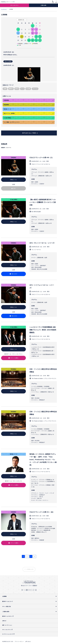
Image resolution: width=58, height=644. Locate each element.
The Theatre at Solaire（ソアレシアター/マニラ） (44, 378)
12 (22, 33)
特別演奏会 (6, 105)
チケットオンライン (7, 630)
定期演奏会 (6, 100)
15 (33, 33)
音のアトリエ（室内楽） (10, 113)
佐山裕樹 (28, 89)
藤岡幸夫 (11, 89)
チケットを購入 (13, 358)
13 (25, 33)
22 (33, 37)
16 (36, 33)
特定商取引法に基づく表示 (8, 642)
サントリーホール (36, 250)
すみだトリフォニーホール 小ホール (41, 339)
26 (22, 40)
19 (22, 37)
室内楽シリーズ (7, 109)
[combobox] (22, 20)
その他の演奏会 (7, 118)
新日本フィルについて (8, 601)
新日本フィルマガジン (7, 616)
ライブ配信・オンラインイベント (12, 122)
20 (25, 37)
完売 (14, 188)
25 (18, 40)
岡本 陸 (17, 89)
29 (33, 40)
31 (40, 40)
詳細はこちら (14, 180)
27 (25, 40)
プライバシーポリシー (19, 642)
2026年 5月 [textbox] (21, 20)
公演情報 (4, 596)
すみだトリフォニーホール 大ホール (41, 164)
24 (40, 37)
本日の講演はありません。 (29, 66)
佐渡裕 (5, 89)
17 (40, 33)
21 (29, 37)
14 (29, 33)
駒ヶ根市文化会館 (36, 212)
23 (36, 37)
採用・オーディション (7, 625)
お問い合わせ (28, 642)
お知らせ (4, 621)
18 (18, 37)
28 (29, 40)
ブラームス (35, 89)
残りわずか (13, 274)
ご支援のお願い (6, 612)
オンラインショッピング (8, 634)
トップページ (4, 9)
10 (40, 29)
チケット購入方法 (6, 606)
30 (36, 40)
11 (18, 33)
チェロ (22, 89)
